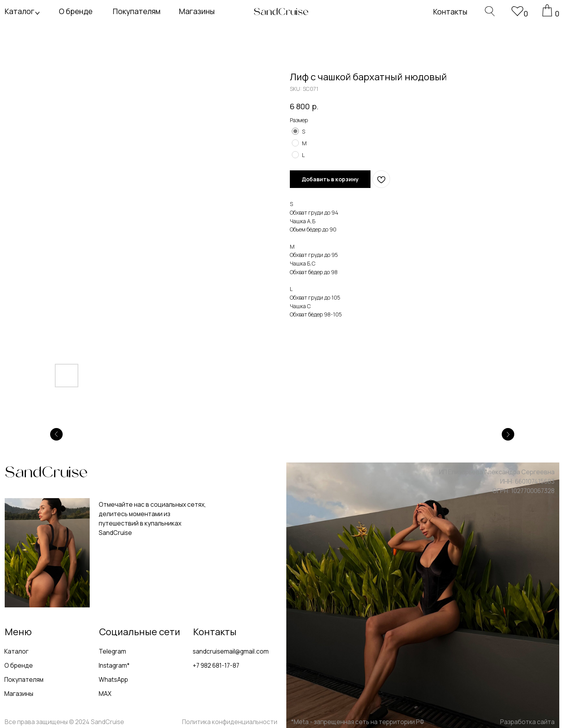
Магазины (197, 11)
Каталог (20, 11)
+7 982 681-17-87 (216, 665)
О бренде (76, 11)
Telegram (112, 651)
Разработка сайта (527, 722)
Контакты (450, 12)
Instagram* (114, 665)
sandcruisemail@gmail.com (231, 651)
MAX (105, 694)
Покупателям (137, 11)
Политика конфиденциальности (230, 722)
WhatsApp (113, 679)
